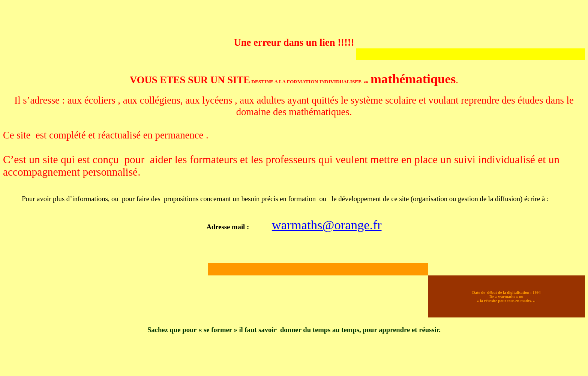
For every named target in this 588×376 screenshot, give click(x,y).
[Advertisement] (139, 20)
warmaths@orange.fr (327, 225)
